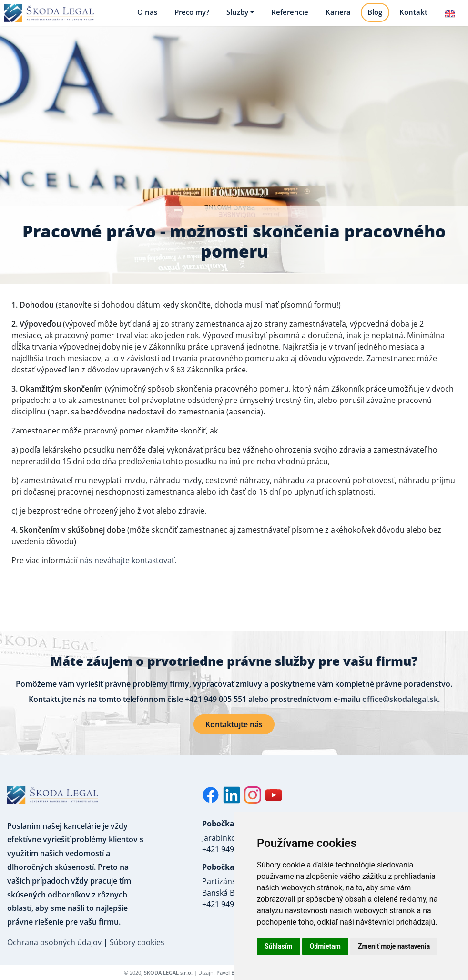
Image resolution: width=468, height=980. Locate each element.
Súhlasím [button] (279, 946)
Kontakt (411, 16)
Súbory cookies (137, 949)
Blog (372, 16)
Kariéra (335, 16)
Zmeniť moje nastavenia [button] (394, 946)
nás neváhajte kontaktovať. (128, 567)
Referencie (286, 16)
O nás (144, 16)
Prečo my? (188, 16)
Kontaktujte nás (234, 732)
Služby (234, 16)
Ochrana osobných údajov (54, 949)
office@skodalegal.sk (400, 706)
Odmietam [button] (325, 946)
